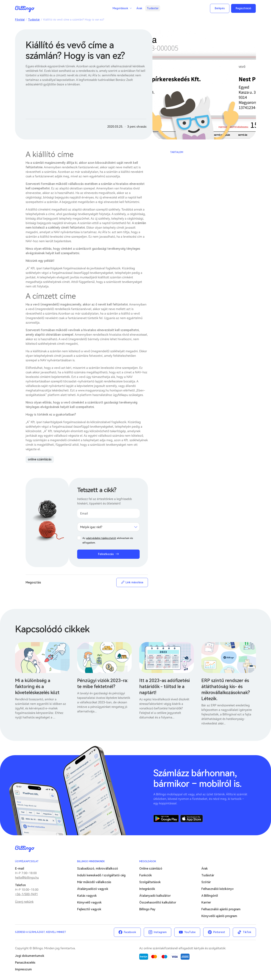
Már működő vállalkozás (94, 882)
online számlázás (40, 459)
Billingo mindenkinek (91, 861)
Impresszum (23, 969)
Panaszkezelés (25, 963)
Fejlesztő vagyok (89, 909)
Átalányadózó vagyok (93, 889)
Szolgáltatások (150, 882)
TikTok (247, 932)
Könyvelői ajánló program (219, 916)
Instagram (160, 932)
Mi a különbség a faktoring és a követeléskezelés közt (37, 687)
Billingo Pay (147, 909)
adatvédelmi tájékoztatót (101, 538)
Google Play (166, 818)
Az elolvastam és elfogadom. (108, 540)
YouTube (190, 932)
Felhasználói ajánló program (221, 909)
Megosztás (33, 582)
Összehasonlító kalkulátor (158, 902)
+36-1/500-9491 (26, 894)
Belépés (220, 8)
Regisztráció (243, 8)
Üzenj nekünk (24, 902)
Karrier (206, 902)
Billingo (25, 9)
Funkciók (146, 875)
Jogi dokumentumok (30, 956)
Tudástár (153, 8)
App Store (192, 818)
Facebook (130, 932)
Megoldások (120, 8)
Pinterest (219, 932)
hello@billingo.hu (27, 878)
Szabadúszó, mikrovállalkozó (98, 869)
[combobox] (108, 527)
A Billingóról (210, 896)
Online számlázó (151, 869)
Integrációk (147, 889)
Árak (139, 8)
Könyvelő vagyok (89, 902)
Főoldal (20, 20)
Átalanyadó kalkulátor (155, 896)
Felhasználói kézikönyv (218, 889)
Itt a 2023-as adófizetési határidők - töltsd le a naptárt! (164, 687)
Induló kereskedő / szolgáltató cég (101, 875)
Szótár (206, 882)
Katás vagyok (87, 896)
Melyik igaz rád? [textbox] (91, 527)
